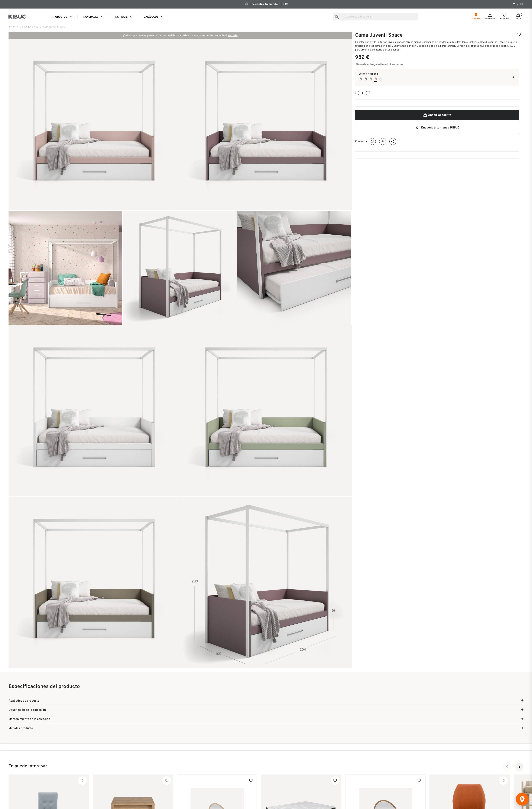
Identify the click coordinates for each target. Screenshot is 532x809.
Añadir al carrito (437, 115)
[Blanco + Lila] (360, 79)
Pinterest (383, 142)
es (514, 4)
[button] (507, 767)
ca (522, 4)
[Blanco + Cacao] (365, 79)
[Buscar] (375, 17)
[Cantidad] (363, 93)
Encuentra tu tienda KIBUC (266, 4)
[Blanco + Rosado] (376, 79)
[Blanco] (381, 79)
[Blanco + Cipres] (370, 79)
